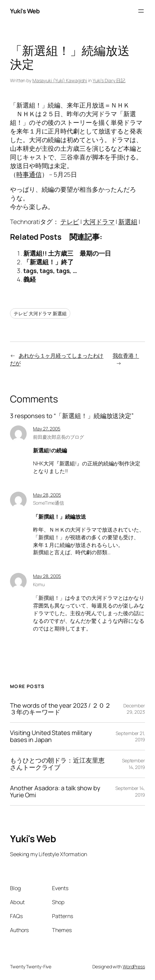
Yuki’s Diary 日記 (109, 80)
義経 (30, 279)
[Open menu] (141, 11)
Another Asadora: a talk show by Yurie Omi (55, 792)
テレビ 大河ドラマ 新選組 (40, 313)
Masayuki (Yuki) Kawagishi (60, 80)
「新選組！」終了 (48, 262)
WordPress (134, 967)
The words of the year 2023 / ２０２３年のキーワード (60, 709)
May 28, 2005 (47, 495)
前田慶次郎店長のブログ (58, 437)
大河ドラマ (99, 222)
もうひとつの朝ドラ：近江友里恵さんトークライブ (57, 764)
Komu (39, 584)
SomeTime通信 (48, 503)
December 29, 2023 (134, 709)
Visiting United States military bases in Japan (51, 736)
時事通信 (29, 174)
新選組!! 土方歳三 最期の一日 (67, 253)
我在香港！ (126, 356)
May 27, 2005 (47, 429)
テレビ (70, 222)
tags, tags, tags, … (50, 271)
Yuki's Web (25, 11)
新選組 (128, 222)
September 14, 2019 (133, 764)
